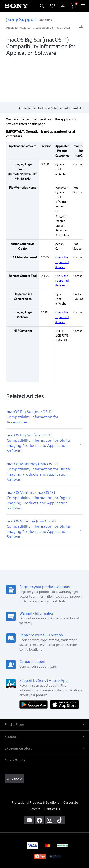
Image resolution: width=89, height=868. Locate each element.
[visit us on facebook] (40, 778)
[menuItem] (52, 6)
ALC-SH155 (46, 20)
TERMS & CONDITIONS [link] (44, 830)
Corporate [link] (71, 760)
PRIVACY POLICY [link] (44, 836)
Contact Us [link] (52, 767)
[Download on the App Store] (64, 662)
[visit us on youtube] (29, 778)
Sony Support (21, 19)
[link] (14, 736)
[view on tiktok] (60, 778)
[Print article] (81, 28)
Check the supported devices (62, 220)
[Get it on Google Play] (35, 662)
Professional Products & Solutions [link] (35, 760)
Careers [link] (35, 767)
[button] (44, 682)
